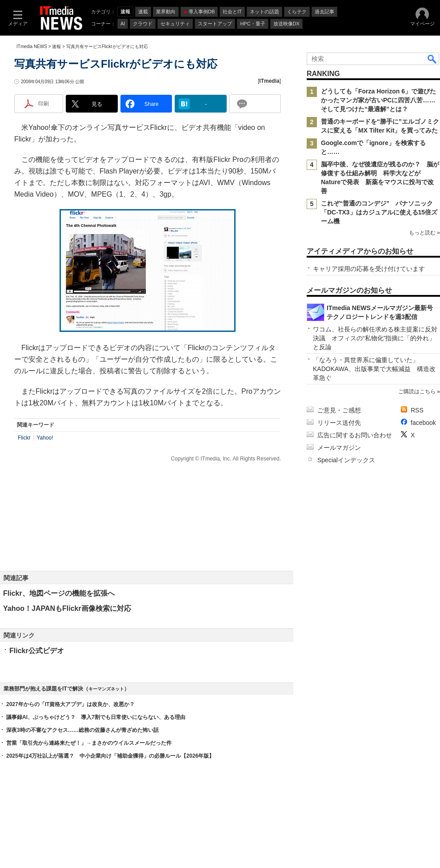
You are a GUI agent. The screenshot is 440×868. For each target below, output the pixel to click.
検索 (432, 59)
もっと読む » (424, 233)
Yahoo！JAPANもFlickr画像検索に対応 (67, 608)
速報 (56, 46)
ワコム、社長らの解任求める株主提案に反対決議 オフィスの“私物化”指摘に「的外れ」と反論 (375, 338)
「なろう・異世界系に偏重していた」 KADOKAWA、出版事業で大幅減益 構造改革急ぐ (374, 369)
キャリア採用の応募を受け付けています (369, 269)
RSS (417, 410)
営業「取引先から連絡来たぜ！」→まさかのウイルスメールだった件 (89, 743)
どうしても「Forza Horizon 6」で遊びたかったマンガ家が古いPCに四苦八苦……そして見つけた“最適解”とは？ (378, 100)
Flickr (24, 438)
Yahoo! (45, 438)
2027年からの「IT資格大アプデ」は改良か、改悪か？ (70, 704)
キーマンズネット (106, 689)
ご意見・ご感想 (339, 410)
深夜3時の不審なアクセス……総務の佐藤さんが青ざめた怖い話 (82, 730)
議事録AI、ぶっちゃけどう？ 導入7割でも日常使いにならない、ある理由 (96, 717)
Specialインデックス (346, 460)
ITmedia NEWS (32, 46)
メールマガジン (339, 448)
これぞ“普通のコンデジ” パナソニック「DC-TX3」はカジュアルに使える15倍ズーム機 (379, 212)
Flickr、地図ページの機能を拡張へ (59, 593)
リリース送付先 (339, 423)
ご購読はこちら (417, 392)
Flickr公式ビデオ (37, 651)
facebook (423, 423)
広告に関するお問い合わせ (355, 435)
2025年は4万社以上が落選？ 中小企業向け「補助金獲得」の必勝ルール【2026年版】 (110, 756)
